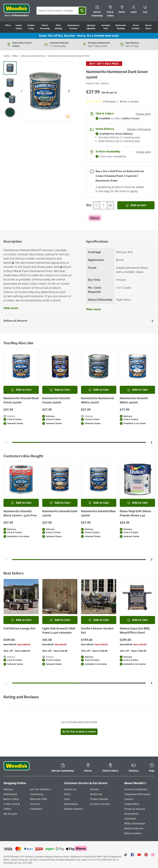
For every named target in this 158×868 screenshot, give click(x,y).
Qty (89, 205)
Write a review (129, 102)
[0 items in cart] (145, 10)
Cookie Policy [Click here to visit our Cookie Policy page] (132, 804)
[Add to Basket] (136, 205)
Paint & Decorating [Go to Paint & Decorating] (45, 27)
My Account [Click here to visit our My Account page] (10, 814)
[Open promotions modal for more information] (92, 171)
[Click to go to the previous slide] (7, 442)
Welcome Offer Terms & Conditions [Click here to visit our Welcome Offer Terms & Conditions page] (39, 804)
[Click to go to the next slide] (151, 442)
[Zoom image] (68, 117)
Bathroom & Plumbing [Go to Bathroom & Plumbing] (121, 27)
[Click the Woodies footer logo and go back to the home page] (17, 768)
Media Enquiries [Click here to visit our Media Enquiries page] (134, 828)
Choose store (143, 114)
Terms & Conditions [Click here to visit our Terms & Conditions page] (136, 789)
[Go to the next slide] (69, 91)
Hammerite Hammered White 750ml (97, 401)
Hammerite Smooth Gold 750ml (60, 514)
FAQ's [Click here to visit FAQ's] (67, 794)
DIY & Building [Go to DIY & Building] (58, 27)
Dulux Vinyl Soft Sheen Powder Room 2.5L (135, 514)
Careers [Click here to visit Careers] (129, 799)
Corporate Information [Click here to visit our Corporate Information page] (137, 794)
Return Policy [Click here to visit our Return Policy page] (11, 799)
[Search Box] (61, 11)
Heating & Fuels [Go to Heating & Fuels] (106, 27)
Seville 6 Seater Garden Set (97, 631)
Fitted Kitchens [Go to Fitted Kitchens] (136, 27)
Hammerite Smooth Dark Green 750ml (21, 401)
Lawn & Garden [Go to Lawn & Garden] (19, 27)
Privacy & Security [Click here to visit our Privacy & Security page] (135, 809)
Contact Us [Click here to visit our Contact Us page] (70, 789)
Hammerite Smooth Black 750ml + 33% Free (20, 514)
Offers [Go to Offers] (8, 25)
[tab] (10, 68)
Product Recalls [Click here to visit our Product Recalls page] (99, 799)
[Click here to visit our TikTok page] (126, 855)
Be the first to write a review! (79, 732)
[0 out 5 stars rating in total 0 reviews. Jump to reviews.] (101, 102)
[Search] (82, 11)
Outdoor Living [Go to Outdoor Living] (31, 27)
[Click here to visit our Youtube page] (139, 855)
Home (6, 56)
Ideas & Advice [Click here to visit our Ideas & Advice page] (133, 833)
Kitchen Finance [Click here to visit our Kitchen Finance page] (73, 809)
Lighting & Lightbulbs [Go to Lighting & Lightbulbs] (91, 27)
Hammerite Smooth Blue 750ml (98, 514)
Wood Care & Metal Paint (33, 56)
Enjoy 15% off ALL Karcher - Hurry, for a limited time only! (79, 36)
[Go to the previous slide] (21, 91)
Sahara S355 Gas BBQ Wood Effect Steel (135, 631)
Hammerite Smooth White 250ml (134, 401)
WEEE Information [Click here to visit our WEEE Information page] (135, 824)
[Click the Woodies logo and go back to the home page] (17, 11)
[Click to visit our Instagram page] (153, 855)
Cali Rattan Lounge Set (19, 629)
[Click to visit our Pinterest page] (146, 855)
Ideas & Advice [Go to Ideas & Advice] (148, 27)
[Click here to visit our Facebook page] (132, 855)
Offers (15, 56)
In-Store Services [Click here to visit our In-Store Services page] (100, 804)
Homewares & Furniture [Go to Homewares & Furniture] (73, 27)
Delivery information (139, 129)
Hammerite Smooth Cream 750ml (56, 401)
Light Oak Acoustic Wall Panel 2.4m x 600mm (59, 631)
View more (11, 308)
